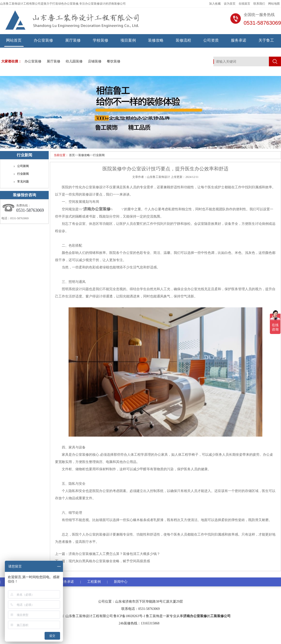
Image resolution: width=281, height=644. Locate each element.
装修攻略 (156, 40)
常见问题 (23, 182)
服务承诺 (239, 40)
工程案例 (94, 582)
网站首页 (14, 40)
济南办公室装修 (195, 616)
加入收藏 (215, 4)
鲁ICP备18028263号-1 (129, 616)
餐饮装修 (114, 61)
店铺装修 (95, 61)
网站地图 (274, 4)
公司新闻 (23, 166)
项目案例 (128, 40)
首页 (72, 155)
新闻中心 (121, 582)
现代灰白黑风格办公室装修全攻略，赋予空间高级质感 (109, 561)
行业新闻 (99, 155)
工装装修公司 (220, 616)
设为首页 (230, 4)
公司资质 (211, 40)
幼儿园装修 (74, 61)
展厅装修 (73, 40)
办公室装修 (43, 40)
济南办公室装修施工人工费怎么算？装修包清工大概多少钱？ (114, 554)
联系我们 (259, 4)
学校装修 (101, 40)
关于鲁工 (266, 40)
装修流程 (183, 40)
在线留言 (244, 4)
